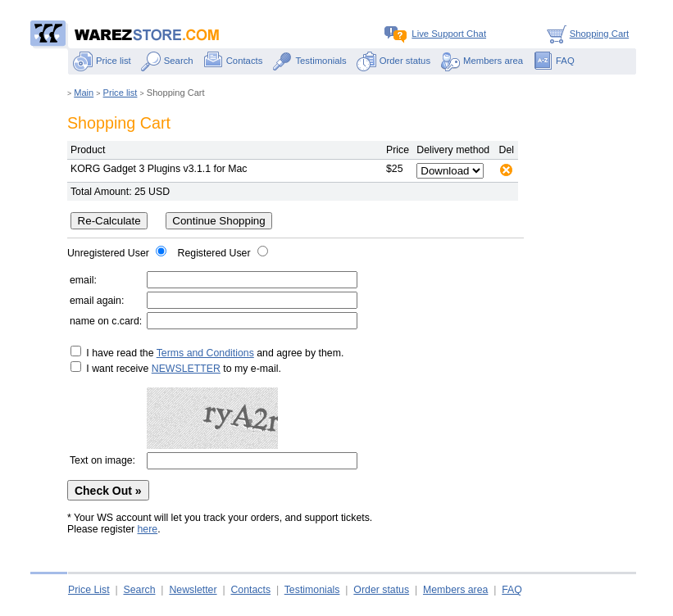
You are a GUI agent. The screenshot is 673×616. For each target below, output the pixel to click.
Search (167, 61)
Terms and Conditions (205, 353)
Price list (102, 61)
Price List (89, 590)
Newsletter (193, 590)
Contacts (233, 61)
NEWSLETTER (186, 369)
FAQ (554, 61)
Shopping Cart (585, 34)
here (148, 529)
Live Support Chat (435, 34)
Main (84, 93)
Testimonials (309, 61)
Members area (482, 61)
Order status (393, 61)
